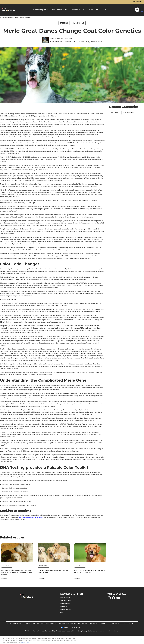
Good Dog (7, 566)
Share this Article (95, 41)
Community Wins (65, 600)
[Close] (141, 640)
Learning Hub (19, 17)
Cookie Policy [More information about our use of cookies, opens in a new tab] (25, 642)
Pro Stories (63, 606)
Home (2, 17)
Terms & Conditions (14, 624)
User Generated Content (100, 624)
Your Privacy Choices (72, 627)
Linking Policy (51, 624)
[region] (72, 640)
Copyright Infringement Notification (73, 624)
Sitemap (132, 624)
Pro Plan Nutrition (65, 609)
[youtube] (118, 598)
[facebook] (113, 598)
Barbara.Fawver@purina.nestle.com (31, 517)
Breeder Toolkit (65, 597)
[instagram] (109, 598)
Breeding (28, 17)
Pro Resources (10, 17)
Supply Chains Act (119, 624)
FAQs (104, 10)
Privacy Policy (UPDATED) (33, 624)
